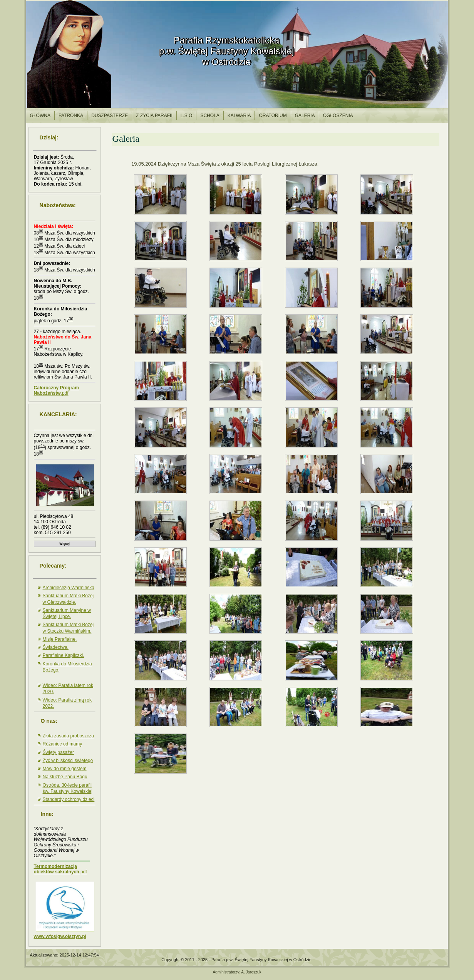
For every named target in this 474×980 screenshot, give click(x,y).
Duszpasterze (110, 116)
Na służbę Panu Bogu (65, 777)
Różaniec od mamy (63, 744)
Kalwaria (239, 116)
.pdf (56, 390)
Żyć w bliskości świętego (68, 761)
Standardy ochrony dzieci (69, 799)
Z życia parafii (154, 116)
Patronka (71, 116)
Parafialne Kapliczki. (64, 655)
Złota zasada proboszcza (68, 736)
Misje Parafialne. (60, 639)
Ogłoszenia (338, 116)
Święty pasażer (58, 752)
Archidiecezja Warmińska (69, 588)
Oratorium (273, 116)
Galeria (305, 116)
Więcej (64, 544)
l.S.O (187, 116)
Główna (40, 116)
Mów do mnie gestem (65, 769)
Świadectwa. (56, 647)
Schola (210, 116)
